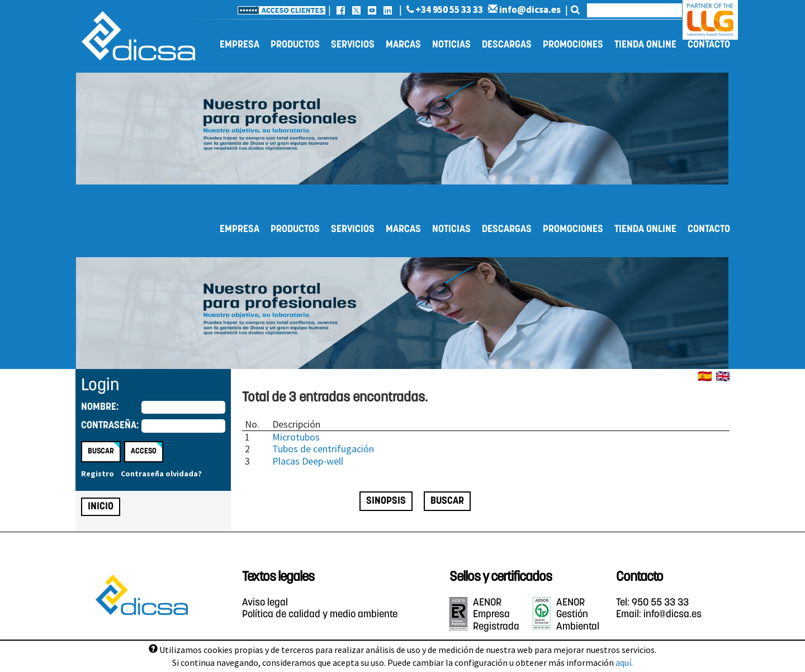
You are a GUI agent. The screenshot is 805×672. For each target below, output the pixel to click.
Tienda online (645, 45)
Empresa (240, 45)
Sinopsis (386, 501)
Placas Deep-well (308, 461)
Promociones (573, 45)
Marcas (403, 45)
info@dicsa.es (524, 10)
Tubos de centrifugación (323, 449)
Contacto (709, 45)
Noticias (451, 45)
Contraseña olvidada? (161, 474)
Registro (98, 474)
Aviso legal (265, 603)
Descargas (507, 45)
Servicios (353, 45)
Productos (295, 45)
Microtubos (296, 437)
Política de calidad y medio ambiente (320, 615)
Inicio (101, 507)
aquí (623, 662)
